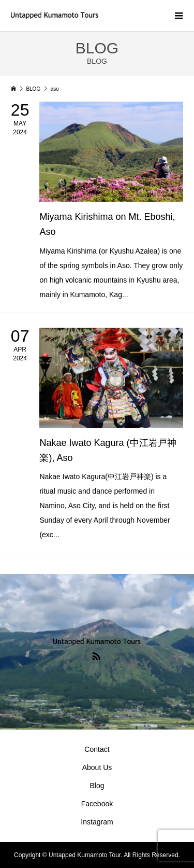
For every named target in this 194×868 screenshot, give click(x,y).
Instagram (97, 822)
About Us (97, 767)
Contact (97, 749)
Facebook (97, 804)
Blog (97, 786)
